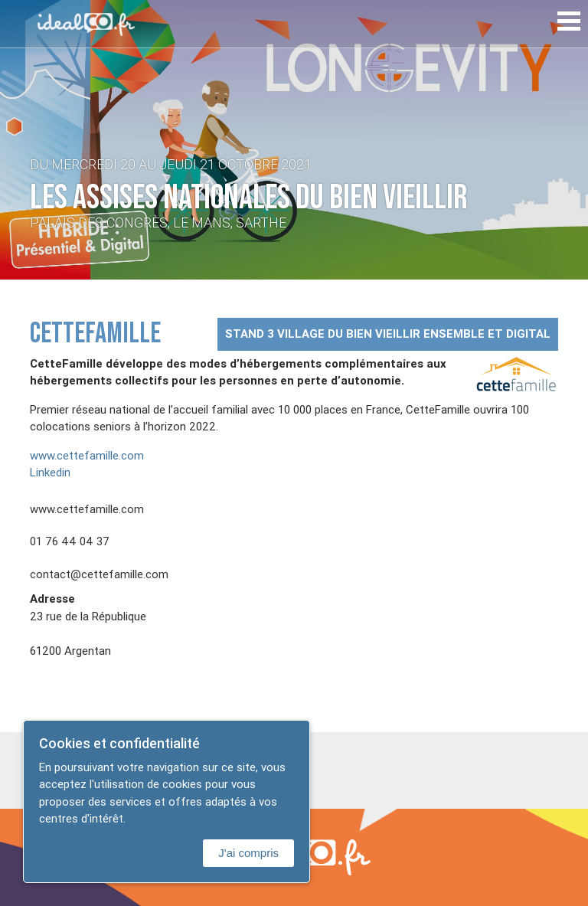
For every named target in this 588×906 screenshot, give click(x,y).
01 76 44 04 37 (70, 541)
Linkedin (50, 472)
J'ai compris (248, 853)
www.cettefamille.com (87, 455)
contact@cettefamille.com (99, 574)
